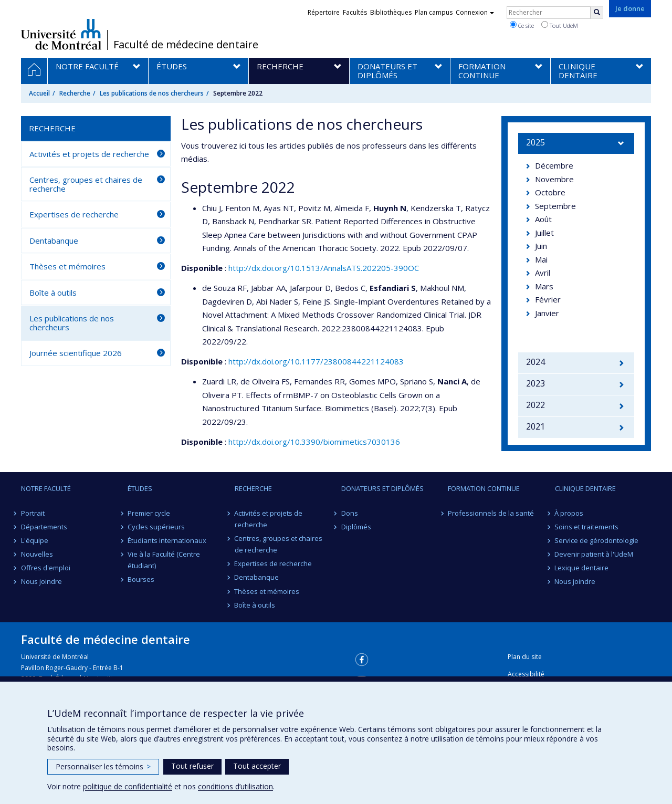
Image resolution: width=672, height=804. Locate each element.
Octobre (550, 192)
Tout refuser (192, 766)
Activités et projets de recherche (89, 154)
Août (543, 219)
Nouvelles (37, 554)
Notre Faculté (46, 488)
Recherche (75, 93)
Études (140, 488)
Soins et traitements (587, 527)
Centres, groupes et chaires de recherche (86, 184)
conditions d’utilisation (235, 786)
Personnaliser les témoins (103, 766)
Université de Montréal (61, 34)
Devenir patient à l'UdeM (594, 554)
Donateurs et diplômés (382, 488)
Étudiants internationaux (167, 540)
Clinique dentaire (585, 488)
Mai (541, 259)
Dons (350, 513)
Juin (541, 246)
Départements (44, 527)
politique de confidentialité (128, 786)
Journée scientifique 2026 (76, 353)
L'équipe (35, 540)
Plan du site (525, 657)
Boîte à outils (53, 293)
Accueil (39, 93)
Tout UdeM (560, 25)
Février (548, 299)
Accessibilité (526, 674)
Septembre (555, 206)
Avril (543, 273)
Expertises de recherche (74, 214)
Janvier (547, 313)
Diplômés (356, 527)
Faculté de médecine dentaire (186, 45)
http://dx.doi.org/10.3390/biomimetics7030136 (314, 442)
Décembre (554, 165)
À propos (569, 513)
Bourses (141, 579)
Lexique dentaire (582, 568)
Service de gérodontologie (597, 540)
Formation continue (484, 488)
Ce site (522, 25)
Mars (544, 286)
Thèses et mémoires (67, 266)
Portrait (33, 513)
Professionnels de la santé (491, 513)
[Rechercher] (597, 13)
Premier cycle (149, 513)
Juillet (544, 233)
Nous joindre (41, 581)
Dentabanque (54, 241)
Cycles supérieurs (156, 527)
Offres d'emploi (46, 568)
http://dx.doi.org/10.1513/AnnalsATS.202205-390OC (324, 268)
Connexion (475, 12)
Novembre (554, 179)
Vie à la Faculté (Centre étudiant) (164, 560)
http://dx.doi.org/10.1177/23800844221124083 (316, 361)
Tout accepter (257, 766)
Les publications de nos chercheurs (152, 93)
